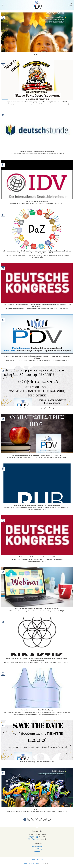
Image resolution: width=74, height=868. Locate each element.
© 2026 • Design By (29, 864)
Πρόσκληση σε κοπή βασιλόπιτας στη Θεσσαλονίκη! (37, 408)
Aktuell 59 (37, 54)
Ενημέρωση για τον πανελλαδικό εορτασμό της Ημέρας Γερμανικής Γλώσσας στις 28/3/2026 (37, 102)
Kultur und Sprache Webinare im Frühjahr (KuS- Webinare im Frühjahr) (37, 609)
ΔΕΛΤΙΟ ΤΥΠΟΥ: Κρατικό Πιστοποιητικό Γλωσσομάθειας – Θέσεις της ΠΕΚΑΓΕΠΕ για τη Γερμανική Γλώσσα (37, 357)
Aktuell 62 (37, 809)
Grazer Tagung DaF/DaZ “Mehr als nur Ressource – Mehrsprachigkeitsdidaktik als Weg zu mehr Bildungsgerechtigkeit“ (37, 659)
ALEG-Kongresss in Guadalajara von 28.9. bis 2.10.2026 (37, 557)
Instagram (37, 851)
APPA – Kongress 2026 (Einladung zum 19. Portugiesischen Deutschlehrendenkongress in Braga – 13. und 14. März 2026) (37, 306)
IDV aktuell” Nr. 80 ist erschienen (37, 201)
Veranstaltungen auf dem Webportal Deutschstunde (37, 152)
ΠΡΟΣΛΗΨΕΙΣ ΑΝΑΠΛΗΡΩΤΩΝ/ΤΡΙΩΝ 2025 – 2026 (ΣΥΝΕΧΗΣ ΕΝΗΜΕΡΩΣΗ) (37, 455)
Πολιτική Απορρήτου (37, 859)
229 (45, 819)
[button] (3, 5)
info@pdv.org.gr (34, 837)
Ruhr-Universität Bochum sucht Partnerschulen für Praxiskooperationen (37, 505)
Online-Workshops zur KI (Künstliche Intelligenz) (37, 710)
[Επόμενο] (49, 819)
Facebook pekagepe (37, 847)
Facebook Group (37, 849)
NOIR (36, 864)
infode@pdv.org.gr (34, 839)
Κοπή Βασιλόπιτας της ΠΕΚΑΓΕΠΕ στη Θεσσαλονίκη (37, 762)
